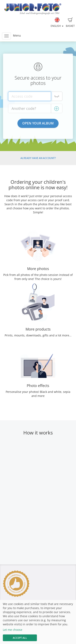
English (57, 23)
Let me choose (13, 630)
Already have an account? (38, 158)
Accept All (20, 638)
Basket (70, 23)
